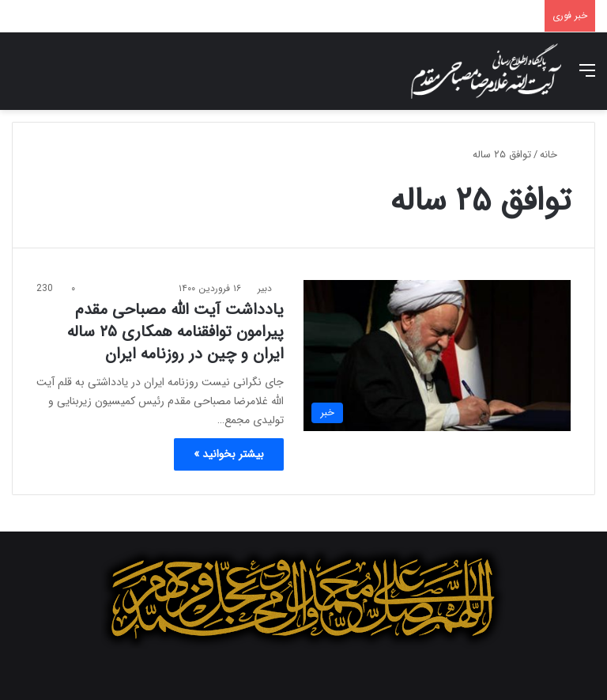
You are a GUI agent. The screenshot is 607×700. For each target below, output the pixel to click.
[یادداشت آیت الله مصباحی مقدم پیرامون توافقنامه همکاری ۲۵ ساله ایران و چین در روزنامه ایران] (437, 356)
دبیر (265, 288)
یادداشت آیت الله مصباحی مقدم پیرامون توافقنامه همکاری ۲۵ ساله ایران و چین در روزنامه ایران (175, 332)
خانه (555, 155)
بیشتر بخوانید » (229, 454)
